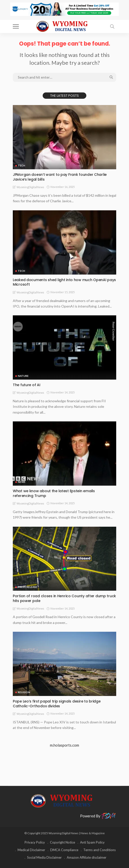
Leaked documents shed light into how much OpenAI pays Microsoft (64, 282)
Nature (23, 376)
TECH (21, 165)
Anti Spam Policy (92, 842)
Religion (24, 692)
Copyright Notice (62, 842)
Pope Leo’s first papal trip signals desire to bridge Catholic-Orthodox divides (57, 704)
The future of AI (27, 385)
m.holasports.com (64, 745)
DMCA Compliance (64, 850)
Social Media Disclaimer (44, 857)
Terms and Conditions (100, 850)
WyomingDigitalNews (30, 187)
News (22, 482)
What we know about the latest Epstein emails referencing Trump (54, 493)
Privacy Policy (35, 842)
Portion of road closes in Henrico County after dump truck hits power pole (64, 598)
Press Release (27, 587)
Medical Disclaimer (31, 850)
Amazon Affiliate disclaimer (87, 857)
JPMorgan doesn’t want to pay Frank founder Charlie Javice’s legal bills (60, 177)
